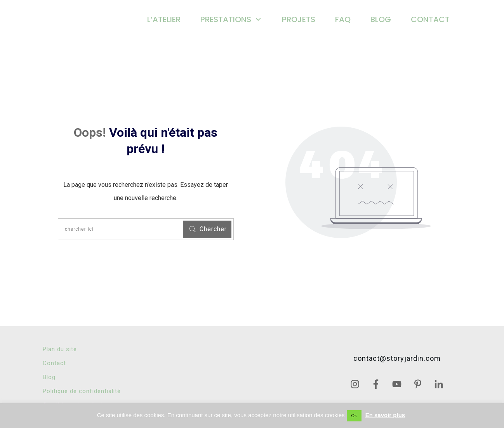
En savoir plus (385, 415)
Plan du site (60, 349)
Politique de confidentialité (82, 391)
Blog (49, 377)
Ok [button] (354, 416)
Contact (54, 363)
